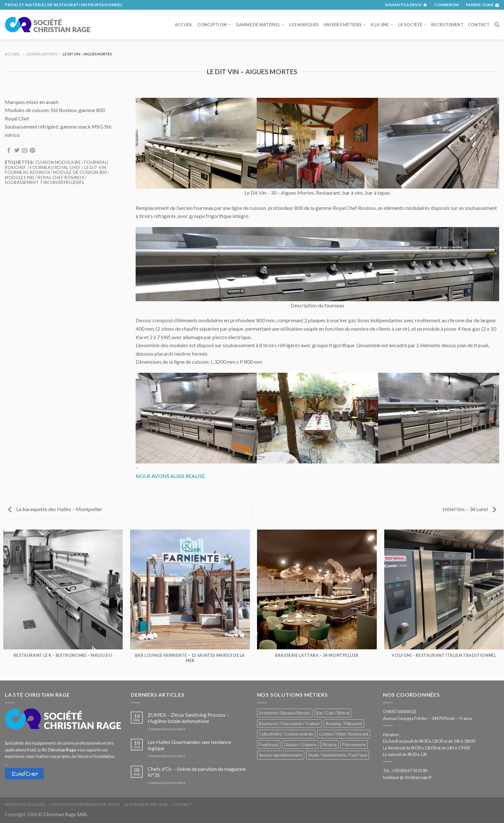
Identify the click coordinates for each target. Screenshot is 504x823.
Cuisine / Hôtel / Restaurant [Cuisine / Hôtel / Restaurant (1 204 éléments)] (344, 734)
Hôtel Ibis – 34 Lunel (469, 509)
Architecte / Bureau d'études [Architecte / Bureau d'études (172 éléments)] (285, 713)
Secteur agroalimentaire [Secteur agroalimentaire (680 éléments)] (281, 755)
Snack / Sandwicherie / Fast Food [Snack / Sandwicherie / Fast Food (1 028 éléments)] (338, 755)
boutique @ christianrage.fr (407, 777)
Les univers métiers (146, 804)
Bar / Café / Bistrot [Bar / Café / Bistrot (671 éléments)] (333, 713)
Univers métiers (345, 24)
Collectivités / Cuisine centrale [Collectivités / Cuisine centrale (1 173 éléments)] (286, 734)
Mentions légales (25, 804)
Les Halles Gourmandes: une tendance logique (189, 745)
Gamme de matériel (260, 24)
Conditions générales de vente (85, 804)
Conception (214, 24)
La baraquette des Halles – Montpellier (55, 509)
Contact (479, 25)
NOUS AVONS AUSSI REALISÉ (170, 476)
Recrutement (447, 25)
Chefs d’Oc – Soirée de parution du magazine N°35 (197, 772)
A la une (382, 24)
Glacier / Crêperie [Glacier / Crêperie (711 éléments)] (300, 745)
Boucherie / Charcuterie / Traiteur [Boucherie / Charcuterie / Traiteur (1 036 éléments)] (289, 724)
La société (412, 24)
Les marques (304, 25)
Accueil (184, 25)
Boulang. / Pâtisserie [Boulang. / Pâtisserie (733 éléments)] (344, 724)
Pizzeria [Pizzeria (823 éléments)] (330, 745)
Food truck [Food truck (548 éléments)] (269, 745)
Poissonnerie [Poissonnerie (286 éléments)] (354, 745)
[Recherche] (497, 25)
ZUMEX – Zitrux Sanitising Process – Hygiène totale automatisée (188, 718)
